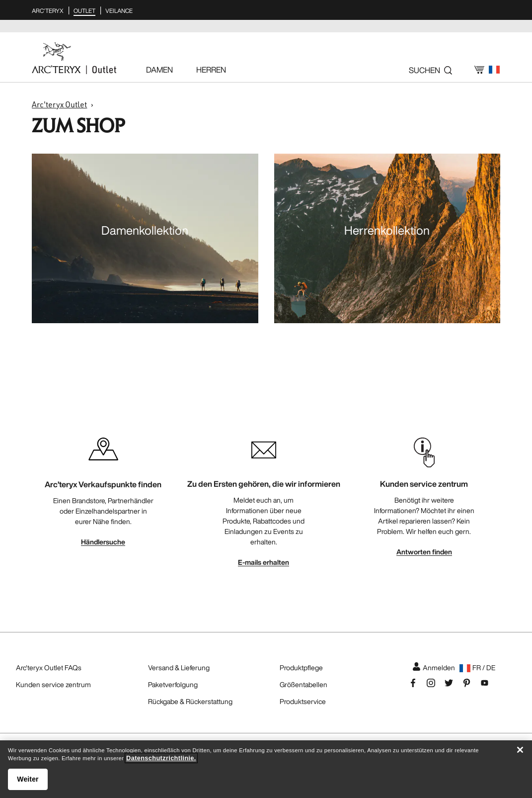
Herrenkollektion (387, 230)
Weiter (28, 779)
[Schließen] (520, 750)
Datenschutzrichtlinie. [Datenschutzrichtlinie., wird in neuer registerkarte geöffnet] (161, 758)
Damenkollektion (145, 230)
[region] (266, 769)
